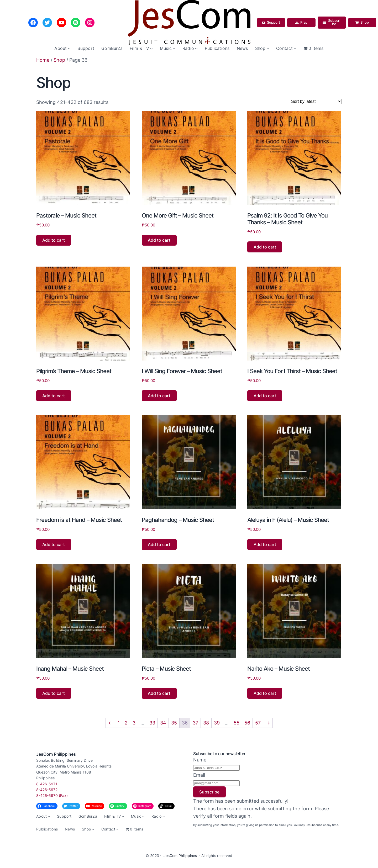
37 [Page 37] (195, 723)
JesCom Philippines (56, 754)
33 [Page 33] (152, 723)
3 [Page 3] (134, 723)
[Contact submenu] (295, 49)
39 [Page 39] (217, 723)
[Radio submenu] (196, 49)
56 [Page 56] (247, 723)
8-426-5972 (47, 790)
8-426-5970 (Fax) (52, 795)
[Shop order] (316, 101)
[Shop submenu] (268, 49)
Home (43, 60)
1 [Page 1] (119, 723)
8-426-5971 (47, 784)
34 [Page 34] (163, 723)
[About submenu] (69, 49)
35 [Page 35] (174, 723)
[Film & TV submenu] (151, 49)
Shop (59, 60)
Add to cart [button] (54, 240)
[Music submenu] (174, 49)
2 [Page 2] (126, 723)
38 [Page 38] (206, 723)
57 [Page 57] (258, 723)
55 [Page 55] (237, 723)
